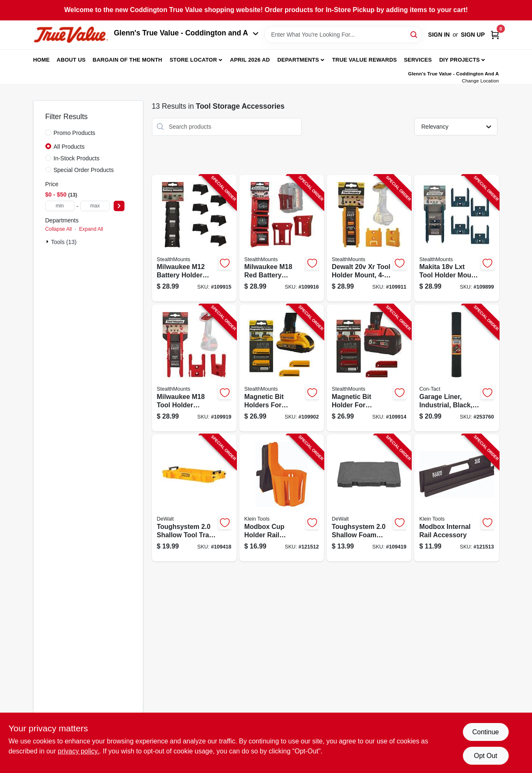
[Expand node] (48, 242)
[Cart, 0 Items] (495, 35)
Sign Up (473, 35)
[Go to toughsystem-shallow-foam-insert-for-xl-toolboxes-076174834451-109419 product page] (369, 498)
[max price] (95, 206)
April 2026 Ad (250, 60)
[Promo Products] (48, 132)
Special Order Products (84, 170)
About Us (71, 60)
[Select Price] (119, 206)
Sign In (439, 35)
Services (418, 60)
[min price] (60, 206)
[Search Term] (343, 35)
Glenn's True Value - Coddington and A (186, 33)
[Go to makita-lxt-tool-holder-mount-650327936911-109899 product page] (456, 238)
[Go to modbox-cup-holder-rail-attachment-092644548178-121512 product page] (282, 498)
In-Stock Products (77, 158)
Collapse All (59, 229)
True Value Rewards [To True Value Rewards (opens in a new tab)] (365, 60)
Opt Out (485, 756)
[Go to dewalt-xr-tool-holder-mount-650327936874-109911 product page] (369, 238)
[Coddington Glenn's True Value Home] (71, 35)
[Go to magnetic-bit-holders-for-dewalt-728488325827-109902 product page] (282, 368)
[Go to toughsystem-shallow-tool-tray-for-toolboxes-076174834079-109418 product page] (194, 498)
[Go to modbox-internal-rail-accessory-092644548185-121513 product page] (456, 498)
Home (42, 60)
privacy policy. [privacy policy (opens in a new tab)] (78, 751)
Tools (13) (64, 242)
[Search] (414, 34)
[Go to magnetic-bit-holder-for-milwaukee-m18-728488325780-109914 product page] (369, 368)
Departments (298, 60)
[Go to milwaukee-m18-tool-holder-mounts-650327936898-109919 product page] (194, 368)
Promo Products (75, 133)
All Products (69, 147)
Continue (485, 732)
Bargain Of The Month (127, 60)
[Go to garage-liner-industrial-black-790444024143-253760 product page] (456, 368)
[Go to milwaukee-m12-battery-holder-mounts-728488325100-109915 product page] (194, 238)
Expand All (91, 229)
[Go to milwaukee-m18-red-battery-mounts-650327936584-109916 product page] (282, 238)
